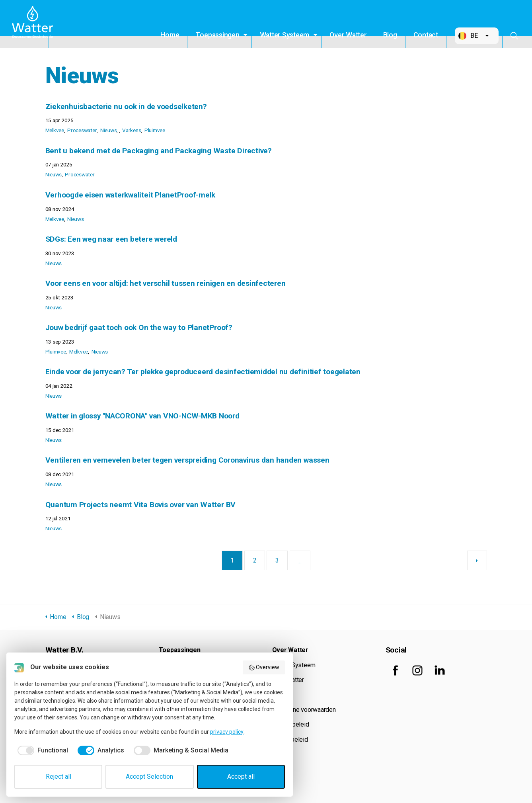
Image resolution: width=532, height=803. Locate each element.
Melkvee (55, 130)
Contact (426, 35)
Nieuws (109, 130)
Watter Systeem (285, 35)
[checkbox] (41, 750)
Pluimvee (155, 130)
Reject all (58, 777)
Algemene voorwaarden (304, 710)
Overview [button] (264, 668)
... (300, 561)
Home (170, 35)
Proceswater (82, 130)
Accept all (241, 777)
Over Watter (348, 35)
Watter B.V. (35, 24)
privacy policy (227, 732)
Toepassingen (217, 35)
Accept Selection (149, 777)
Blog (390, 35)
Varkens (132, 130)
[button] (477, 36)
